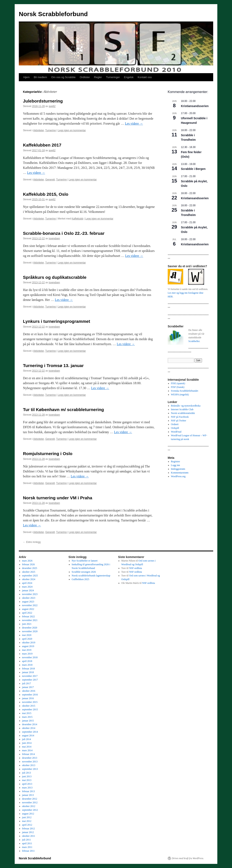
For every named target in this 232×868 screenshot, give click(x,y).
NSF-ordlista (135, 568)
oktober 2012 (29, 806)
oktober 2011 (29, 836)
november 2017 (30, 676)
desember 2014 (30, 724)
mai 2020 (27, 635)
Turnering (51, 130)
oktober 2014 (29, 728)
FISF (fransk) (178, 387)
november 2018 (30, 657)
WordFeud (176, 432)
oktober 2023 (29, 598)
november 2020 (30, 631)
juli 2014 (27, 739)
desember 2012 (30, 799)
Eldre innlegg (32, 542)
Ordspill (175, 428)
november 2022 (30, 605)
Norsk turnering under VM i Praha (58, 498)
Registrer (176, 461)
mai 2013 (27, 780)
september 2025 (30, 576)
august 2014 (28, 736)
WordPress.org (178, 476)
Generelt (50, 180)
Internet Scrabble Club (182, 409)
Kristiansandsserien (195, 106)
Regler (98, 77)
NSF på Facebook (180, 417)
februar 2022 (29, 616)
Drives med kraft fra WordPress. (188, 858)
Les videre (134, 123)
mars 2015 (27, 717)
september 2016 (30, 695)
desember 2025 (30, 568)
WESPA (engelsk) (180, 395)
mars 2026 (27, 561)
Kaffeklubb (77, 219)
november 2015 (30, 702)
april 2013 (27, 784)
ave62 (52, 106)
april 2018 (27, 661)
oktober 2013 (29, 765)
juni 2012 (27, 817)
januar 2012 (28, 832)
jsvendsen (54, 238)
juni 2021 (27, 624)
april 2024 (27, 583)
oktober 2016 (29, 691)
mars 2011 (27, 847)
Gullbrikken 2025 (81, 579)
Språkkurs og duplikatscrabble (55, 277)
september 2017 (30, 680)
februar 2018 (29, 669)
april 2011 (27, 843)
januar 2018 (28, 672)
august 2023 (28, 602)
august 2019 (28, 646)
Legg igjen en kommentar (72, 130)
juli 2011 (27, 840)
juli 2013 (27, 773)
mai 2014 (27, 747)
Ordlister (85, 77)
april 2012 (27, 825)
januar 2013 (28, 795)
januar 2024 (28, 590)
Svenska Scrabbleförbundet (185, 391)
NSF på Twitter (179, 421)
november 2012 (30, 802)
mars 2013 (27, 788)
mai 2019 (27, 650)
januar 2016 (28, 698)
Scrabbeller (194, 341)
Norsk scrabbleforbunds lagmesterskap (91, 576)
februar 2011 (28, 851)
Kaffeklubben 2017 (42, 145)
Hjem (26, 77)
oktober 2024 (29, 579)
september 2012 (30, 810)
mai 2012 (27, 821)
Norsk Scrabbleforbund (53, 14)
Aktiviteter (38, 130)
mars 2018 (27, 665)
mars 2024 (27, 587)
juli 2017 (27, 683)
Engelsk (129, 77)
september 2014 (30, 732)
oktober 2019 (29, 643)
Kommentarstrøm (180, 473)
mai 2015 (27, 713)
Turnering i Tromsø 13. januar (53, 365)
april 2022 (27, 613)
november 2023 (30, 594)
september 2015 (30, 709)
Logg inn (176, 465)
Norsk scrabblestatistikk (183, 413)
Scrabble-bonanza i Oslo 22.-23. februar (64, 233)
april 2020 (27, 639)
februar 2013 (29, 791)
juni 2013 (27, 776)
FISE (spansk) (178, 383)
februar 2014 (29, 754)
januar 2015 (28, 721)
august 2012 (28, 814)
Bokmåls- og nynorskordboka (186, 406)
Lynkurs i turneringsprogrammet (57, 321)
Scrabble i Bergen (193, 169)
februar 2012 (29, 829)
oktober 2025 (29, 572)
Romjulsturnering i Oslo (48, 454)
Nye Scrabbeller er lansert (85, 561)
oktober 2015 (29, 706)
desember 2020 (30, 628)
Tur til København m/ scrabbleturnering (63, 410)
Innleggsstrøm (178, 469)
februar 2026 (29, 564)
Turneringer (113, 77)
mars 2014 (27, 750)
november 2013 (30, 762)
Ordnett (175, 424)
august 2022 (28, 609)
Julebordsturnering (43, 101)
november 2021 (30, 620)
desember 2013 (30, 758)
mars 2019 (27, 654)
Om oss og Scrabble (63, 77)
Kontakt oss (145, 77)
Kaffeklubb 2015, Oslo (46, 194)
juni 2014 (27, 743)
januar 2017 (28, 687)
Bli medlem (40, 77)
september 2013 (30, 769)
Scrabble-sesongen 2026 (84, 572)
